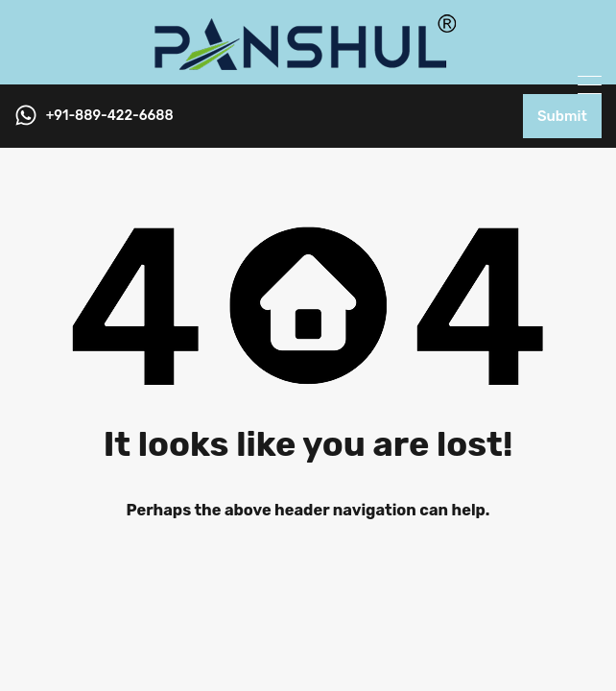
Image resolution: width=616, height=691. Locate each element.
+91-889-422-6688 (110, 116)
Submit (562, 116)
